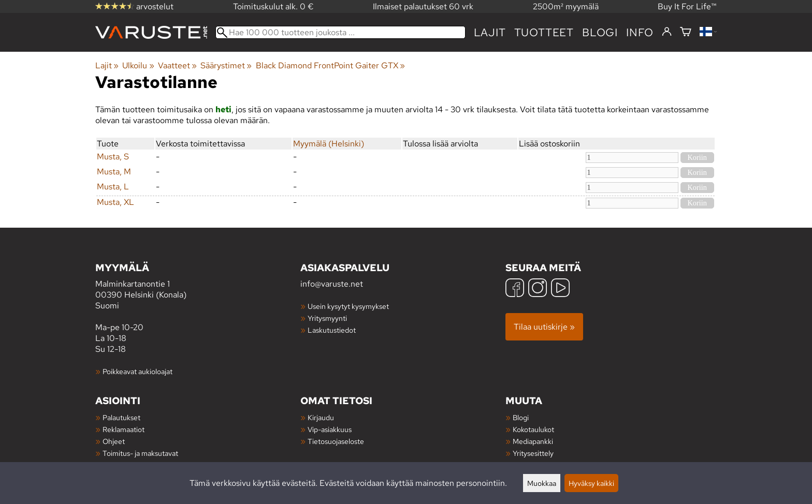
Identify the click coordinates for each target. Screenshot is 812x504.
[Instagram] (538, 289)
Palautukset (121, 417)
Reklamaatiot (124, 429)
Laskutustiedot (332, 330)
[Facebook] (515, 289)
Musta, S (113, 157)
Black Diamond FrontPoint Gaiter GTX (330, 65)
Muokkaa (542, 483)
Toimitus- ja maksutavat (140, 453)
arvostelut (134, 6)
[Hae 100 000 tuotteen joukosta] (340, 32)
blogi (600, 32)
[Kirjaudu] (667, 32)
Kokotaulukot (533, 429)
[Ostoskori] (686, 32)
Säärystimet (226, 65)
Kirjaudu (321, 417)
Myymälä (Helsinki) (329, 144)
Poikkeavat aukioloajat (137, 371)
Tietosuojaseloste (336, 441)
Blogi (521, 417)
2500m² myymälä (566, 6)
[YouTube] (560, 289)
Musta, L (113, 187)
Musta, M (114, 172)
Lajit (490, 32)
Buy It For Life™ (687, 6)
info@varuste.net (332, 284)
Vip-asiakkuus (330, 429)
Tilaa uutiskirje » (544, 327)
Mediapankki (533, 441)
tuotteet (544, 32)
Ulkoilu (138, 65)
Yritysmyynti (327, 318)
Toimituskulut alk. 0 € (273, 6)
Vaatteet (177, 65)
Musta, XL (115, 202)
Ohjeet (114, 441)
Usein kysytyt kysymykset (348, 306)
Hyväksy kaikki (591, 483)
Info (640, 32)
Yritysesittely (533, 453)
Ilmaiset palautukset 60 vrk (423, 6)
